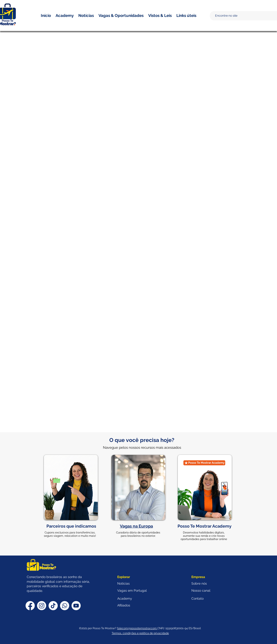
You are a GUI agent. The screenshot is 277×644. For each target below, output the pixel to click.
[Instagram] (42, 606)
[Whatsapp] (65, 606)
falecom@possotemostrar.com (137, 628)
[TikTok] (53, 606)
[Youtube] (76, 606)
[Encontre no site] (245, 16)
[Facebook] (30, 606)
